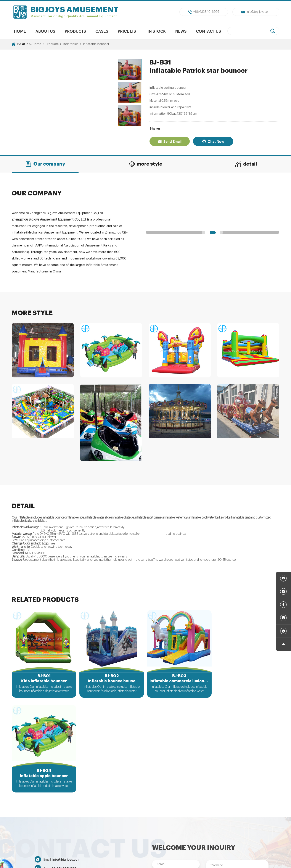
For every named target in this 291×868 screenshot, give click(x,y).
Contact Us (208, 31)
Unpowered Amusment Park (162, 835)
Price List (128, 31)
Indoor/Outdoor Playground (234, 835)
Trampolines (198, 835)
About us (45, 31)
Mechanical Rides (124, 835)
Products (75, 31)
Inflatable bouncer (96, 44)
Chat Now (213, 141)
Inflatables (71, 44)
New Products (95, 835)
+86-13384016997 (204, 12)
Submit (176, 810)
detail (246, 164)
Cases (102, 31)
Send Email (170, 141)
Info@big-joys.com (256, 12)
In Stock (157, 31)
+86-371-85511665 (63, 773)
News (181, 31)
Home (20, 31)
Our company (45, 164)
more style (145, 164)
